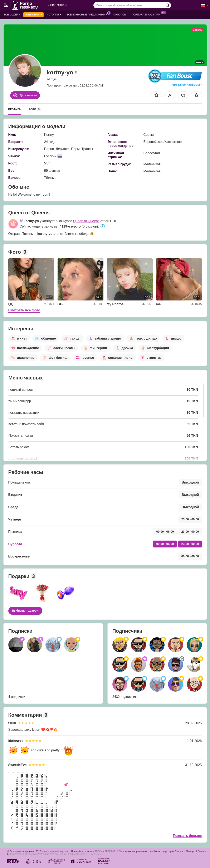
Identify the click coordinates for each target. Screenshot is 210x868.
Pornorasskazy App (147, 14)
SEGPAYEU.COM (113, 851)
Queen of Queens (86, 221)
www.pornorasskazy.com (55, 851)
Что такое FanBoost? (187, 85)
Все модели (12, 15)
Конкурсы (120, 15)
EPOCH (98, 851)
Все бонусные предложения (88, 14)
